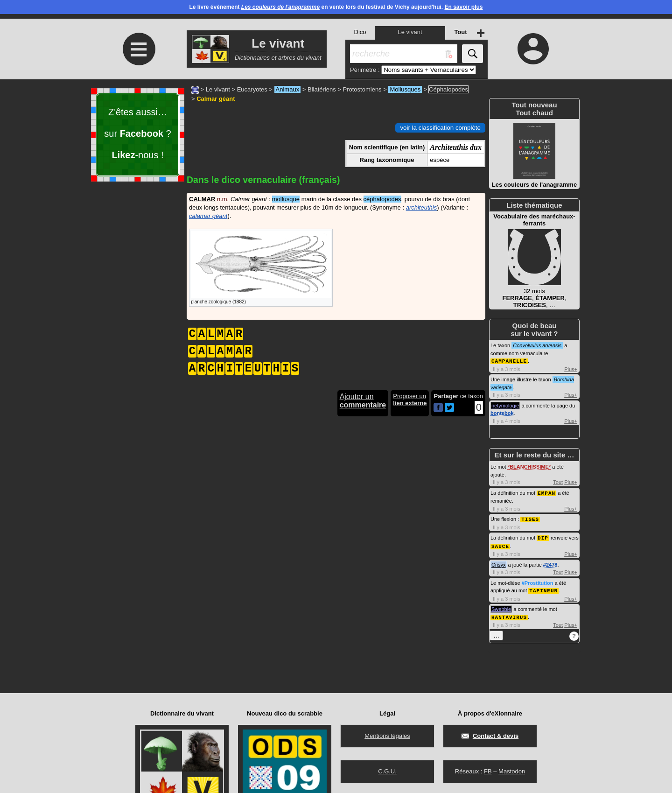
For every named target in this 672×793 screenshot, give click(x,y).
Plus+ (571, 369)
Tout (558, 482)
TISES (530, 518)
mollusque (286, 199)
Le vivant (218, 89)
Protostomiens (362, 89)
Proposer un (410, 400)
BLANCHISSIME (529, 466)
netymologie (505, 405)
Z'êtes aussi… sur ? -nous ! (137, 133)
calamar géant (208, 216)
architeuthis (421, 207)
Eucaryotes (252, 89)
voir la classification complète (440, 128)
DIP (543, 536)
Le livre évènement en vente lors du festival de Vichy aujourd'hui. (336, 7)
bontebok (502, 413)
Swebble (501, 606)
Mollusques (405, 89)
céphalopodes (382, 199)
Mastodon (512, 771)
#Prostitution (538, 581)
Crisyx (499, 562)
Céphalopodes (448, 89)
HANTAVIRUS (509, 614)
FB (488, 771)
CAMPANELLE (509, 361)
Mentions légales (387, 736)
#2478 (550, 562)
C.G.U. (387, 771)
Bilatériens (322, 89)
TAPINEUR (543, 588)
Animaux (288, 89)
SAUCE (500, 544)
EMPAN (546, 492)
